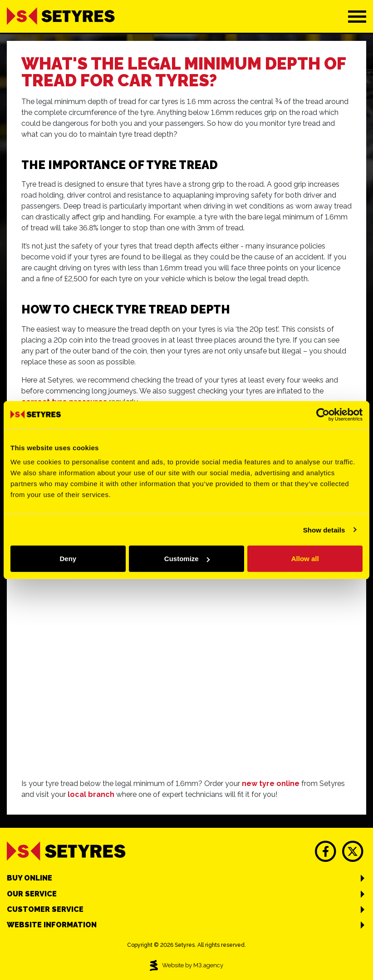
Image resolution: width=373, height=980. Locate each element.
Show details (324, 530)
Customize (187, 559)
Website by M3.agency (186, 965)
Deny (68, 559)
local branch (91, 794)
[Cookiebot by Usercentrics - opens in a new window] (323, 414)
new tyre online (271, 784)
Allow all (305, 559)
